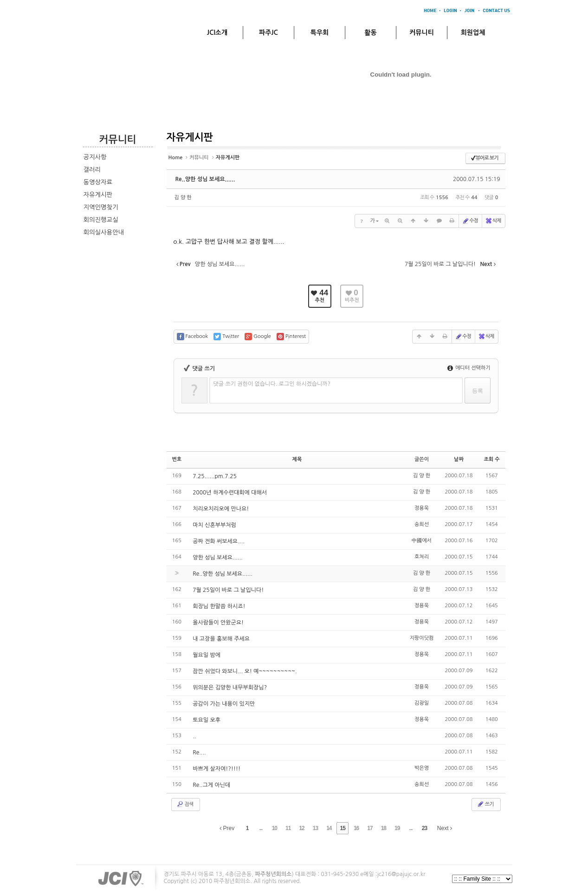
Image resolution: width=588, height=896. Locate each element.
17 (370, 828)
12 (301, 828)
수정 (470, 221)
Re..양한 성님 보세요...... (205, 179)
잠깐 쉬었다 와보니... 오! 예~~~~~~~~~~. (245, 671)
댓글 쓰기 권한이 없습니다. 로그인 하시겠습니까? (272, 384)
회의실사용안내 (104, 232)
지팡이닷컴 (422, 638)
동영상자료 (98, 182)
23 (424, 828)
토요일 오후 (207, 720)
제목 (297, 459)
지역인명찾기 (101, 207)
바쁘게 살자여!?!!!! (216, 769)
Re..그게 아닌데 (211, 785)
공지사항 (95, 157)
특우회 (320, 32)
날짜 (459, 459)
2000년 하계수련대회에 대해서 (230, 493)
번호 (177, 459)
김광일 (422, 703)
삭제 (493, 221)
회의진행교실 (101, 220)
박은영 (422, 768)
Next (445, 828)
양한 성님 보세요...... (218, 558)
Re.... (199, 753)
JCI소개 (217, 32)
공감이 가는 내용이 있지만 (224, 704)
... (261, 828)
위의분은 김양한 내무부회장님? (230, 688)
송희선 (422, 524)
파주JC (268, 32)
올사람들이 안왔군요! (218, 623)
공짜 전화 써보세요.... (219, 541)
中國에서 (422, 541)
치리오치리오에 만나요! (221, 509)
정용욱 (422, 508)
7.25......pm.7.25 (215, 476)
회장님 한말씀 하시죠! (219, 606)
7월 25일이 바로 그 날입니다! (228, 590)
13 (315, 828)
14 (329, 828)
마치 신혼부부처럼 (214, 525)
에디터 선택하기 (469, 368)
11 (288, 828)
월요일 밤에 (207, 655)
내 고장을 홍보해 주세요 (221, 639)
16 (356, 828)
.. (194, 736)
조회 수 (491, 459)
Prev (227, 828)
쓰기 (485, 804)
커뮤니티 (422, 32)
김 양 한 (183, 198)
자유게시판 (98, 195)
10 (275, 828)
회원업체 (473, 32)
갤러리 (92, 170)
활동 (370, 32)
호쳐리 (422, 557)
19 (397, 828)
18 (384, 828)
